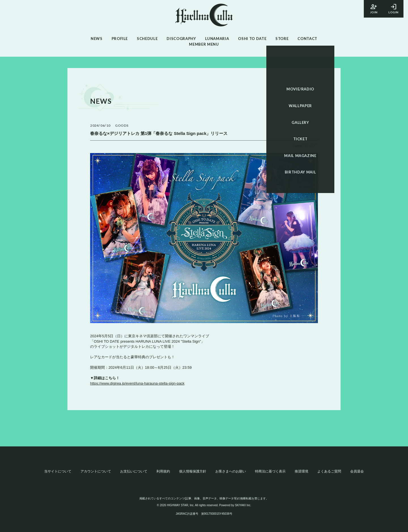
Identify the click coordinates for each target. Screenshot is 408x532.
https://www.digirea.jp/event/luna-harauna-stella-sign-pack (137, 383)
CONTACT (307, 39)
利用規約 (163, 471)
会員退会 (357, 471)
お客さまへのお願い (231, 471)
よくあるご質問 (329, 471)
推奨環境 (301, 471)
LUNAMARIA (217, 39)
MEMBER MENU (204, 44)
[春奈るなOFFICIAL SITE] (204, 16)
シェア (310, 146)
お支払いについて (134, 471)
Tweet (297, 146)
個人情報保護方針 (193, 471)
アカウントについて (96, 471)
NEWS (97, 39)
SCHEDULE (147, 39)
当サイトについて (58, 471)
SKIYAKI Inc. (243, 505)
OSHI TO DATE (252, 39)
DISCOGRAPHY (181, 39)
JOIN (374, 8)
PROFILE (120, 39)
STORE (282, 39)
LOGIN (394, 8)
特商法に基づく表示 (270, 471)
